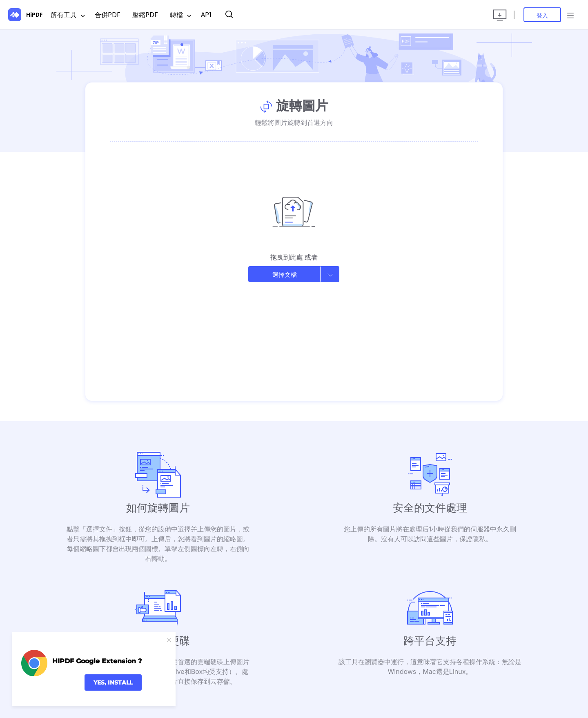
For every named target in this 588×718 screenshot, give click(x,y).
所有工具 (68, 15)
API (206, 15)
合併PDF (107, 15)
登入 (542, 15)
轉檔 (180, 15)
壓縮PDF (145, 15)
